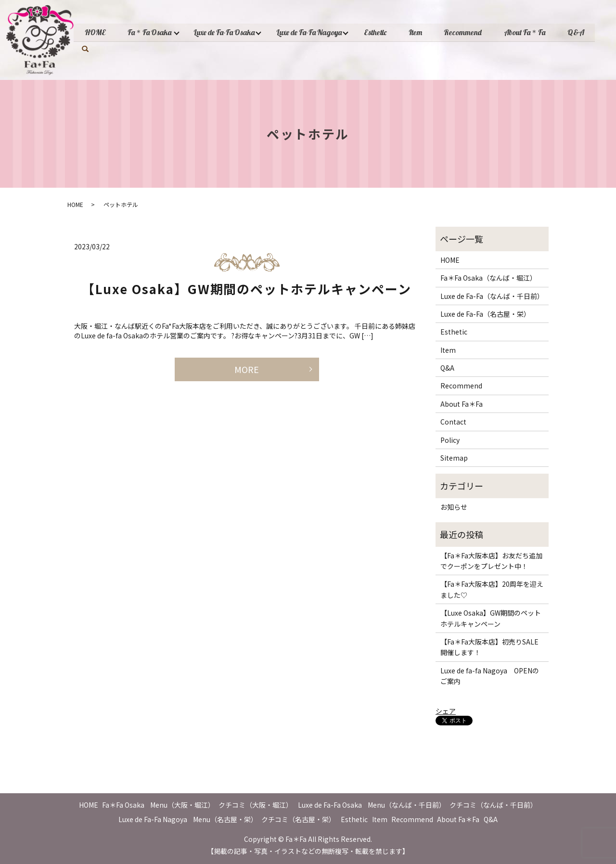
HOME (96, 32)
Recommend (470, 32)
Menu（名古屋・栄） (225, 819)
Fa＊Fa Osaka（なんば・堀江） (488, 278)
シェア (446, 711)
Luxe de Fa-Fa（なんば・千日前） (492, 296)
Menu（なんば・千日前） (407, 805)
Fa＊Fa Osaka (151, 32)
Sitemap (454, 458)
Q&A (585, 32)
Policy (450, 440)
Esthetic (380, 32)
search (85, 49)
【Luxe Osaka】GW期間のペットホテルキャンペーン (247, 289)
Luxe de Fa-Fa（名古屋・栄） (485, 314)
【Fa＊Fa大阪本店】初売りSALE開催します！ (489, 647)
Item (422, 32)
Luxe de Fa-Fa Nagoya (313, 32)
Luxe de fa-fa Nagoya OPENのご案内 (490, 676)
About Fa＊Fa (533, 32)
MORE (247, 369)
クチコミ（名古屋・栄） (298, 819)
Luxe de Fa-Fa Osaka (227, 32)
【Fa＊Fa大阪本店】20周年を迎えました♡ (492, 589)
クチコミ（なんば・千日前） (493, 805)
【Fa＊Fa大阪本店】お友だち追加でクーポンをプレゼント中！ (491, 561)
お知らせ (454, 507)
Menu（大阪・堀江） (182, 805)
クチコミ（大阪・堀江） (256, 805)
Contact (453, 422)
